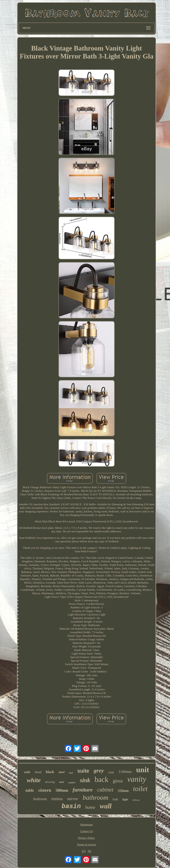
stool (61, 772)
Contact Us (87, 831)
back (101, 780)
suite (83, 771)
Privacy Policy (87, 838)
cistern (45, 790)
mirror (73, 799)
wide (27, 772)
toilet (140, 789)
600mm (136, 800)
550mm (123, 791)
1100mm (125, 772)
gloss (118, 781)
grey (99, 771)
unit (143, 770)
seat (71, 773)
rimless (57, 799)
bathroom (96, 797)
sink (85, 780)
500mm (62, 790)
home (90, 807)
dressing (50, 782)
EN (84, 851)
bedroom (40, 799)
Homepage (87, 824)
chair (111, 772)
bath (115, 799)
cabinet (105, 790)
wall (106, 806)
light (125, 799)
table (30, 790)
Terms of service (87, 844)
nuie (62, 782)
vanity (137, 779)
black (50, 772)
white (34, 780)
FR (90, 851)
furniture (83, 790)
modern (72, 783)
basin (71, 806)
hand (38, 772)
